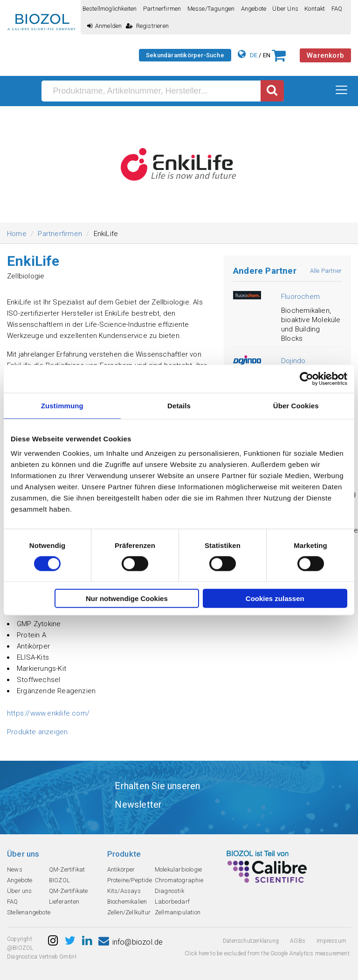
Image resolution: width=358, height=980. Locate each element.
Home (17, 234)
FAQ (337, 9)
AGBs (298, 941)
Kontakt (315, 9)
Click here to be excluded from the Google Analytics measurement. (268, 953)
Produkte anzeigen (37, 732)
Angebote (254, 9)
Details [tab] (179, 405)
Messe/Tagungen (211, 9)
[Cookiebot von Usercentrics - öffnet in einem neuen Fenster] (306, 378)
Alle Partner (326, 271)
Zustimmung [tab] (62, 405)
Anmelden (105, 26)
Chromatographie (179, 880)
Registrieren (147, 26)
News (15, 869)
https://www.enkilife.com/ (48, 713)
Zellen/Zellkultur (129, 912)
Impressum (331, 941)
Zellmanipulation (178, 912)
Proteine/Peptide (130, 880)
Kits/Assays (124, 891)
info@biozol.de (131, 942)
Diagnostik (169, 891)
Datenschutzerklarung (251, 941)
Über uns (285, 9)
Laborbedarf (172, 902)
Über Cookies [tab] (296, 405)
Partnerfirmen (162, 9)
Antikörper (121, 869)
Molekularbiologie (178, 869)
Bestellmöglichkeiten (110, 9)
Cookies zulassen (275, 598)
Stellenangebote (29, 912)
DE (254, 55)
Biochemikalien (127, 902)
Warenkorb (325, 55)
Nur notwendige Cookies (127, 598)
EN (267, 55)
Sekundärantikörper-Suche (185, 55)
